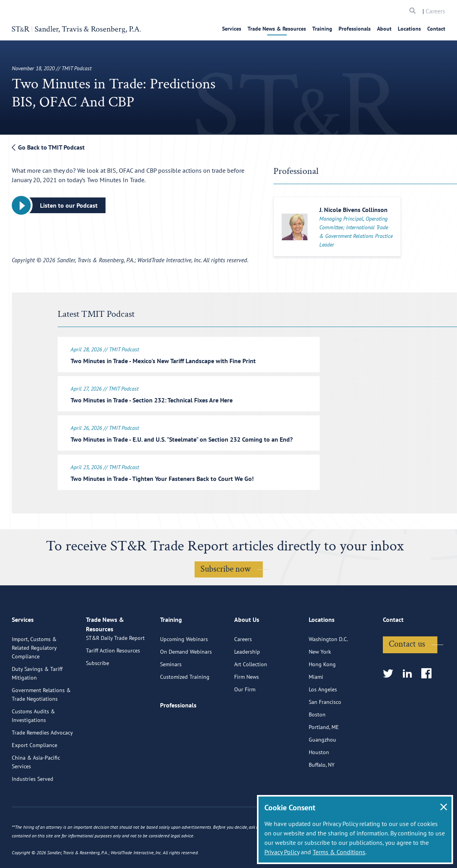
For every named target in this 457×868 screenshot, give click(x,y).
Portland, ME (324, 753)
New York (320, 678)
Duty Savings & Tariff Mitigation (37, 699)
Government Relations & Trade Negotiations (41, 720)
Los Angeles (323, 715)
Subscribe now (226, 564)
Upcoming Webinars (184, 665)
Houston (319, 778)
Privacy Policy (282, 852)
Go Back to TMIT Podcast (48, 147)
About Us (247, 649)
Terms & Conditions (339, 852)
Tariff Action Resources (113, 685)
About (384, 29)
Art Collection (251, 690)
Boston (317, 740)
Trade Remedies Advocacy (42, 758)
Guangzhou (322, 766)
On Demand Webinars (186, 678)
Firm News (247, 703)
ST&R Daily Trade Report (115, 673)
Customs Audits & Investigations (33, 742)
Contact (436, 29)
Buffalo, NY (322, 791)
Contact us (407, 670)
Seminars (171, 690)
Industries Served (33, 805)
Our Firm (245, 715)
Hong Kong (322, 690)
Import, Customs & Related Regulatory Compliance (34, 674)
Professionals (355, 29)
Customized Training (185, 703)
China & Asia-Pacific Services (36, 788)
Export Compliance (35, 771)
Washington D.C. (328, 665)
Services (232, 29)
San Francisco (325, 728)
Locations (409, 29)
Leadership (247, 678)
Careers (435, 11)
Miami (316, 703)
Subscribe (97, 698)
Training (322, 29)
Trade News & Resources (277, 29)
